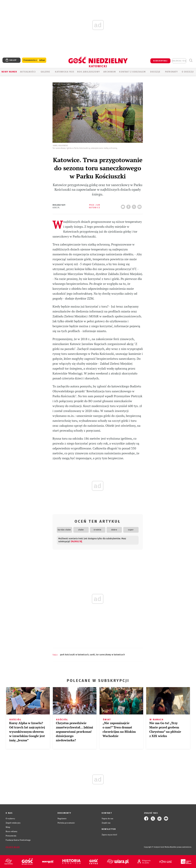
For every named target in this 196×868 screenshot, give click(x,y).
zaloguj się (179, 61)
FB (129, 206)
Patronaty (171, 72)
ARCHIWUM (110, 72)
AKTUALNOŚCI (28, 72)
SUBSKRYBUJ (160, 61)
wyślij (140, 206)
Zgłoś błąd (13, 847)
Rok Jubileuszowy (89, 72)
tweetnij (135, 206)
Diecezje (155, 72)
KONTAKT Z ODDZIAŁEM (132, 72)
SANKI (92, 655)
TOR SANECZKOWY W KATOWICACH (110, 655)
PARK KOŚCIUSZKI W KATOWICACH (74, 655)
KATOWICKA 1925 (65, 72)
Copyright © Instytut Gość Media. (157, 847)
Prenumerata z (34, 60)
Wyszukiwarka (191, 60)
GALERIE (45, 72)
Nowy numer (9, 72)
